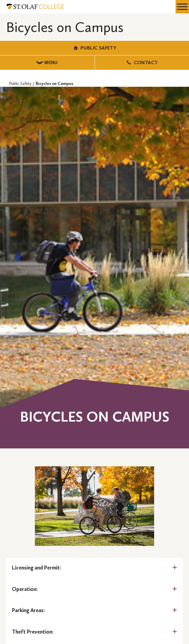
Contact (142, 62)
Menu (47, 62)
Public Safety (95, 48)
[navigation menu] (182, 7)
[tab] (94, 568)
